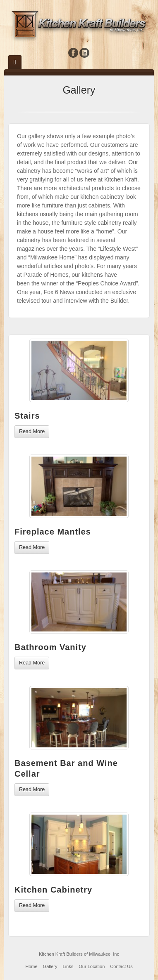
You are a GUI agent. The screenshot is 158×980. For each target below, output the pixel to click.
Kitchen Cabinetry (53, 890)
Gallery (50, 966)
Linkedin (85, 53)
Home (31, 966)
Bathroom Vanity (50, 647)
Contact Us (121, 966)
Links (68, 966)
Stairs (27, 416)
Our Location (92, 966)
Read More (32, 431)
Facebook (73, 53)
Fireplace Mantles (53, 532)
